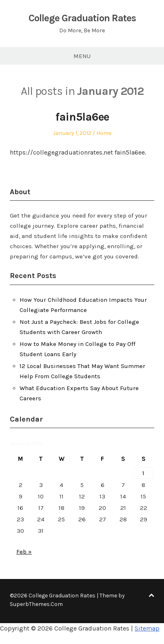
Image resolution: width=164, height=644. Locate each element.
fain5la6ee (82, 117)
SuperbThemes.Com (36, 604)
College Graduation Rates (82, 18)
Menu (82, 56)
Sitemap (147, 628)
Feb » (24, 552)
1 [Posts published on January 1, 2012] (143, 473)
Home (104, 133)
